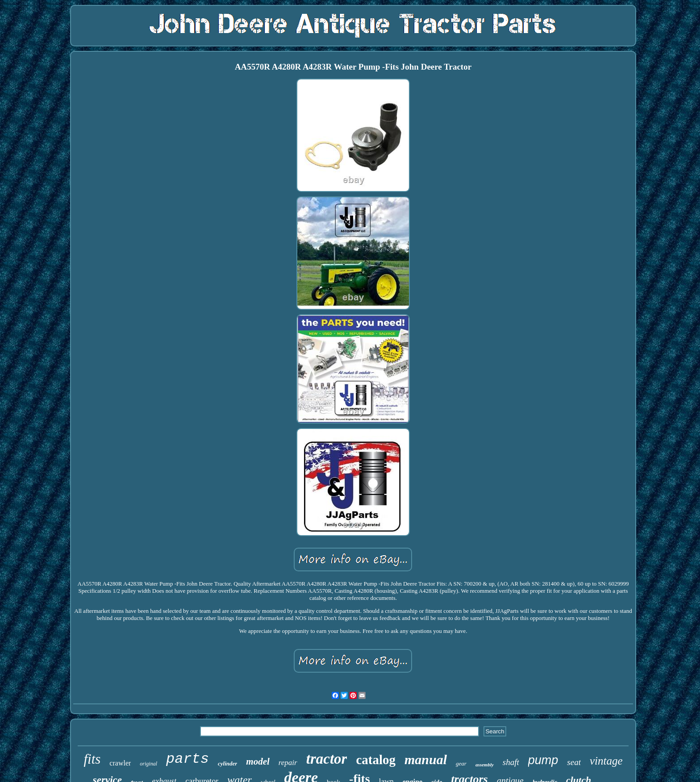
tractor (327, 759)
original (148, 764)
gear (461, 763)
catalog (376, 760)
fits (92, 759)
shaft (511, 762)
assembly (485, 765)
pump (543, 760)
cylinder (227, 763)
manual (426, 759)
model (258, 761)
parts (187, 759)
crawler (120, 763)
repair (288, 763)
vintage (606, 761)
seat (574, 762)
